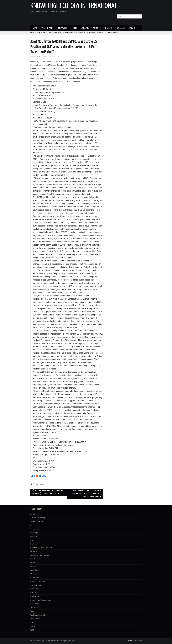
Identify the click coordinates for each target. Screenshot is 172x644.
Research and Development (41, 600)
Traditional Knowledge (38, 615)
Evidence (34, 544)
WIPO (33, 626)
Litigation (34, 563)
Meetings (34, 574)
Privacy (33, 593)
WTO (32, 630)
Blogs (39, 33)
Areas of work (48, 28)
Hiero (130, 641)
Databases (121, 28)
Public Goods (35, 596)
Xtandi (74, 28)
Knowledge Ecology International (74, 6)
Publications (108, 28)
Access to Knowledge (38, 518)
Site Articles (35, 604)
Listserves (85, 28)
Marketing (34, 570)
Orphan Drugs (36, 585)
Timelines (34, 608)
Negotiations (35, 578)
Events (33, 540)
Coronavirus (62, 28)
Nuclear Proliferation (38, 581)
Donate (132, 28)
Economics (34, 536)
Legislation (34, 559)
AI (31, 525)
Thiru (58, 56)
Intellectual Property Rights (40, 555)
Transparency (35, 619)
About (35, 28)
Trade (33, 611)
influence (34, 551)
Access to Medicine (37, 521)
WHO (32, 623)
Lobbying (34, 566)
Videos (96, 28)
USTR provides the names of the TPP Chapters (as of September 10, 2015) (48, 492)
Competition (35, 529)
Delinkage (34, 533)
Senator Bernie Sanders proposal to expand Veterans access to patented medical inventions (87, 494)
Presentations (35, 589)
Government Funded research (41, 548)
